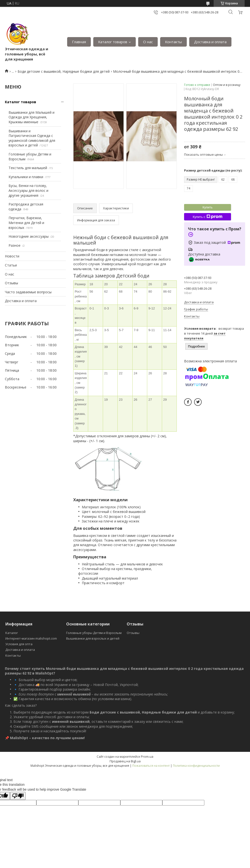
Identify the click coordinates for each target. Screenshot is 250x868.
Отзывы (11, 283)
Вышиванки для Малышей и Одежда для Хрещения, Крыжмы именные (31, 117)
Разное (15, 245)
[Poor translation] (18, 796)
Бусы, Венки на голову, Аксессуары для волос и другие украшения (28, 190)
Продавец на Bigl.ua (125, 761)
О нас (148, 42)
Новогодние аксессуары (29, 236)
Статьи (11, 265)
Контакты (173, 42)
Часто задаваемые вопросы (28, 292)
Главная (79, 42)
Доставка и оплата (210, 42)
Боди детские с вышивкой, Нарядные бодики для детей (64, 71)
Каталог (12, 633)
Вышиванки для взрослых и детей (93, 638)
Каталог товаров (113, 42)
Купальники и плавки (26, 177)
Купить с (207, 217)
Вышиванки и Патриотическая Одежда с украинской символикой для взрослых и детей (32, 138)
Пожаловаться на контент (151, 766)
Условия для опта (19, 644)
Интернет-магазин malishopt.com (31, 638)
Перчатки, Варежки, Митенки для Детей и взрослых (26, 223)
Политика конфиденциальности (196, 766)
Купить (207, 207)
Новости (12, 256)
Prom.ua (147, 756)
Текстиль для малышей (28, 168)
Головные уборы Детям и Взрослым (94, 633)
